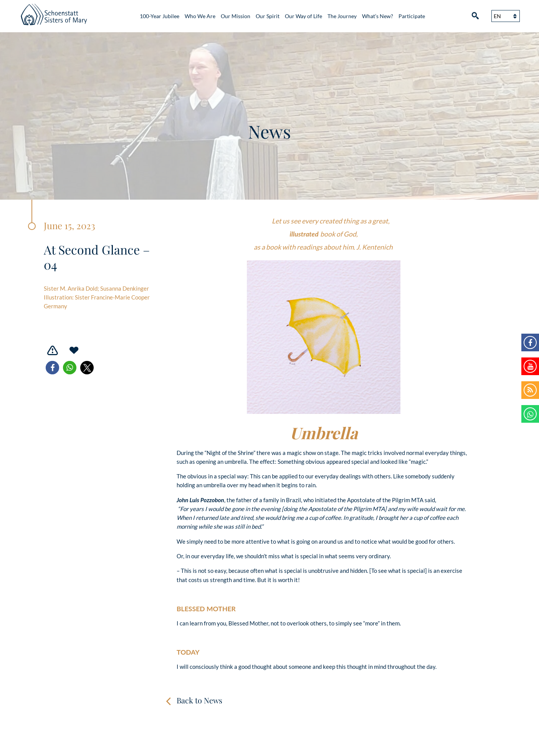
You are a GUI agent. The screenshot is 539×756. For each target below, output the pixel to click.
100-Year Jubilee (160, 14)
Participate (412, 14)
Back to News (199, 700)
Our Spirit (268, 14)
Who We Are (200, 14)
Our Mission (236, 14)
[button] (52, 368)
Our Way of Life (303, 14)
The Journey (342, 14)
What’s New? (378, 14)
